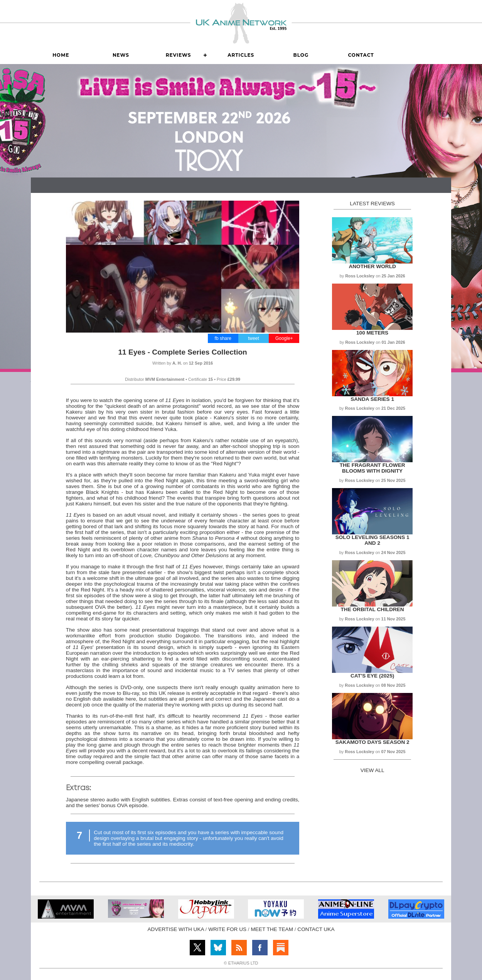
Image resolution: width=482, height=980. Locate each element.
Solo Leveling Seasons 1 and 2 (372, 540)
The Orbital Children (372, 609)
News (121, 55)
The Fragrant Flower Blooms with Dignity (372, 468)
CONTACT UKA (316, 929)
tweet (254, 338)
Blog (301, 55)
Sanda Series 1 (372, 399)
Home (61, 55)
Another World (372, 266)
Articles (241, 55)
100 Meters (372, 333)
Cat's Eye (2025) (372, 676)
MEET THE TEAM (272, 929)
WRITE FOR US (227, 929)
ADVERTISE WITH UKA (176, 929)
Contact (361, 55)
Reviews (179, 55)
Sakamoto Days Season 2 (372, 742)
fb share (223, 338)
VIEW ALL (372, 770)
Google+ (284, 338)
